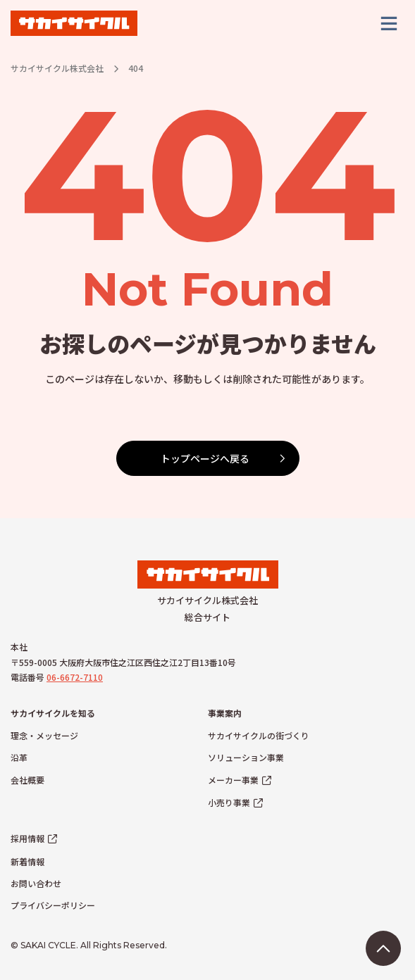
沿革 (19, 757)
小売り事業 (229, 802)
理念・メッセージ (44, 735)
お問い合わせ (36, 883)
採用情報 (27, 838)
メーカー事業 (233, 780)
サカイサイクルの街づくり (259, 735)
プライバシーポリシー (53, 905)
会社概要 (27, 780)
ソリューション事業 (246, 757)
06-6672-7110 (75, 677)
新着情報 (27, 861)
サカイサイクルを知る (53, 713)
